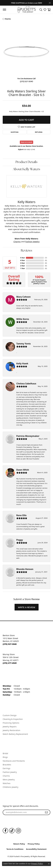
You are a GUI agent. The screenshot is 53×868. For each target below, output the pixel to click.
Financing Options (11, 723)
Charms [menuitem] (6, 776)
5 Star (23, 258)
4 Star (23, 260)
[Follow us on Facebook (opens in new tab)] (5, 831)
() (46, 258)
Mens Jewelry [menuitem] (9, 780)
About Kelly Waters (27, 169)
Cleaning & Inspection (13, 719)
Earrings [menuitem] (6, 768)
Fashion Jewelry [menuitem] (10, 772)
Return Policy (19, 844)
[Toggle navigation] (4, 10)
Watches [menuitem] (7, 783)
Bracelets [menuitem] (7, 765)
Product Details (27, 162)
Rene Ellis (21, 515)
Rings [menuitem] (5, 757)
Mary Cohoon (23, 297)
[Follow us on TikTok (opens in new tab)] (12, 831)
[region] (27, 52)
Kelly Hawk (22, 364)
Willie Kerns (23, 319)
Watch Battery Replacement (15, 734)
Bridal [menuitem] (5, 753)
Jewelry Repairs (10, 727)
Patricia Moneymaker (28, 436)
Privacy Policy (34, 844)
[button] (41, 10)
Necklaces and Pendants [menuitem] (14, 761)
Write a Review (27, 607)
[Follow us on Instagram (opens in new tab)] (18, 831)
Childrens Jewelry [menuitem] (11, 787)
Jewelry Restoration (11, 730)
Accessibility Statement (36, 849)
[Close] (50, 3)
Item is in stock (27, 142)
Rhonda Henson (25, 569)
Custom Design (10, 715)
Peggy (20, 540)
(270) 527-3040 (27, 81)
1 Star (23, 268)
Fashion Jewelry (32, 241)
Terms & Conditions (15, 849)
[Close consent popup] (49, 864)
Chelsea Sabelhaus (26, 384)
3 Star (23, 263)
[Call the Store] (10, 644)
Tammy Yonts (24, 344)
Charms (8, 19)
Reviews (27, 251)
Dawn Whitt (23, 470)
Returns (39, 132)
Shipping (15, 132)
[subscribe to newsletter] (46, 812)
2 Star (23, 266)
